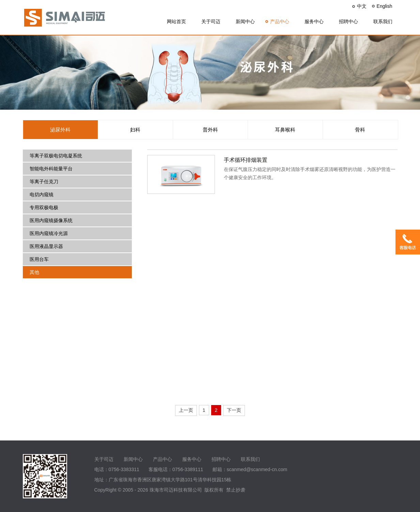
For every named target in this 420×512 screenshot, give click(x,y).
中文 (362, 6)
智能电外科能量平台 (51, 169)
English (385, 6)
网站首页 (176, 21)
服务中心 (314, 21)
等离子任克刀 (44, 182)
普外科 (210, 130)
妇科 (135, 130)
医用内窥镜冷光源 (49, 233)
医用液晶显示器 (46, 246)
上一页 (186, 410)
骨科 (360, 130)
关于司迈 (211, 21)
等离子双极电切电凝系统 (56, 156)
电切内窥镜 (42, 195)
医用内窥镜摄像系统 (51, 220)
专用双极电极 (44, 207)
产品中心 (280, 21)
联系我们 (383, 21)
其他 (34, 272)
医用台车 (39, 259)
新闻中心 (245, 21)
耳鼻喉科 (285, 130)
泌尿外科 (60, 130)
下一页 (234, 410)
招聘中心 (348, 21)
